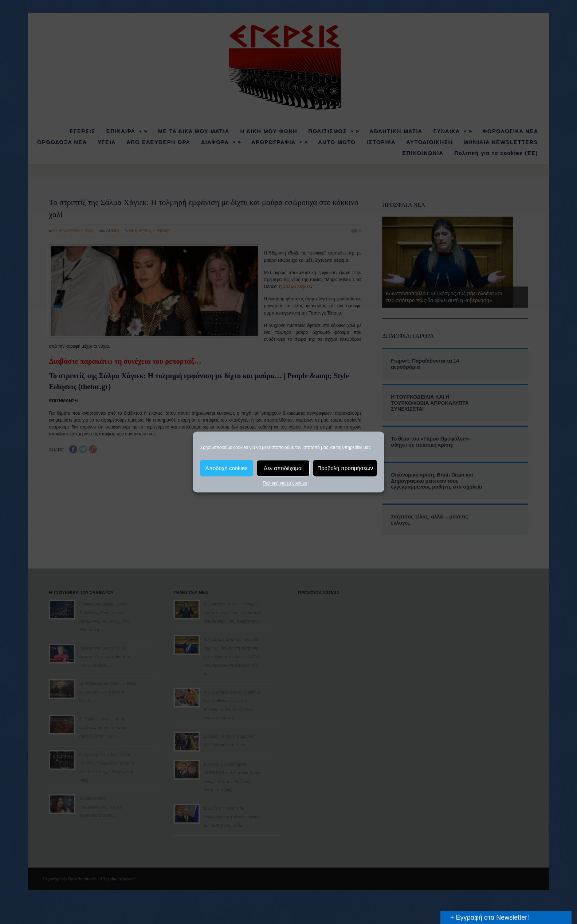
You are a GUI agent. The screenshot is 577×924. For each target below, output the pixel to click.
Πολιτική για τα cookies (285, 483)
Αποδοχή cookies (227, 468)
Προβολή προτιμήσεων (345, 468)
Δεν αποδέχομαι (283, 468)
